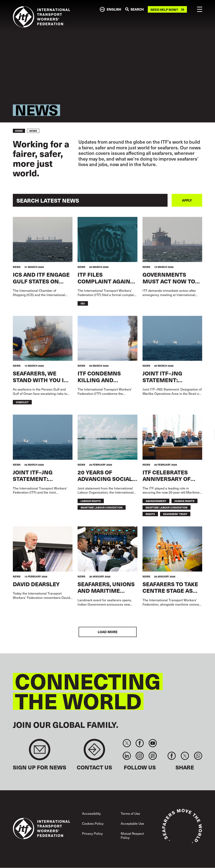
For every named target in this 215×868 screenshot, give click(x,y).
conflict (22, 402)
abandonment (156, 501)
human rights (184, 501)
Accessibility (91, 813)
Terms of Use (130, 813)
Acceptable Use (132, 823)
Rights (150, 514)
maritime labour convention (102, 507)
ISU (83, 303)
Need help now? (164, 9)
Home (19, 131)
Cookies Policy (93, 823)
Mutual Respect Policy (132, 835)
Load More (108, 632)
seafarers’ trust (175, 514)
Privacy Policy (92, 833)
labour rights (91, 501)
